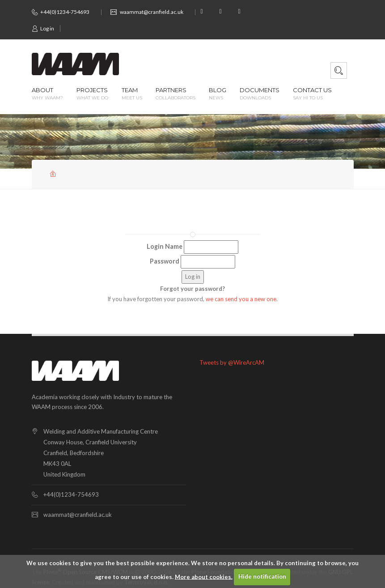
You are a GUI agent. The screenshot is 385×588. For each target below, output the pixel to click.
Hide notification (262, 576)
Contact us (312, 94)
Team (132, 94)
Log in (43, 28)
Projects (92, 94)
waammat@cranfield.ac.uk (152, 12)
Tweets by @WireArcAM (232, 362)
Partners (176, 94)
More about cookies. (204, 576)
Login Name (165, 246)
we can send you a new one (241, 299)
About (47, 94)
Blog (218, 94)
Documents (260, 94)
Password (165, 261)
